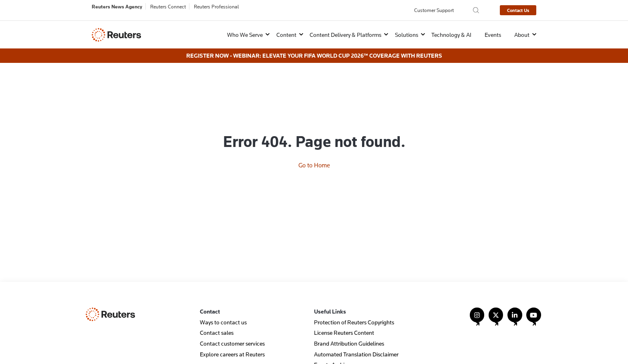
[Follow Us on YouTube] (534, 310)
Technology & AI (451, 35)
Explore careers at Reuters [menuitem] (232, 346)
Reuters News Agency (117, 6)
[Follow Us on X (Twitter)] (496, 310)
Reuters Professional (216, 6)
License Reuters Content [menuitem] (344, 325)
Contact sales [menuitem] (217, 325)
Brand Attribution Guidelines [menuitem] (349, 335)
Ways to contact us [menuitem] (223, 314)
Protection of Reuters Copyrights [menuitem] (354, 314)
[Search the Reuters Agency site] (476, 10)
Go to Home (314, 137)
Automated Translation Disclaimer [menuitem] (356, 346)
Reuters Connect (168, 6)
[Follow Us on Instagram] (477, 310)
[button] (243, 35)
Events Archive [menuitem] (332, 357)
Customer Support (434, 10)
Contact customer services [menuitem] (232, 335)
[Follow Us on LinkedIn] (515, 310)
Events (493, 35)
